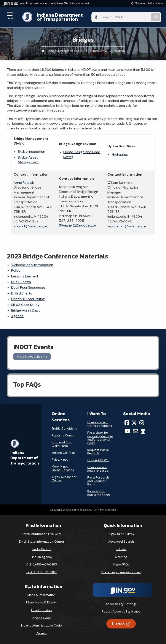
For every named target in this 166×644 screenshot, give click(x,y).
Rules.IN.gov (60, 460)
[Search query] (140, 17)
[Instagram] (142, 423)
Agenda (17, 316)
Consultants (99, 51)
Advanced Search (121, 542)
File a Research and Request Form (98, 481)
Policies (121, 549)
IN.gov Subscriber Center (64, 479)
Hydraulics (120, 155)
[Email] (136, 431)
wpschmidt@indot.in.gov (127, 226)
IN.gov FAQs (121, 564)
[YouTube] (127, 431)
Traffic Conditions (64, 428)
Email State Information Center (42, 542)
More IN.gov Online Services (63, 468)
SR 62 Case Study (25, 305)
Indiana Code (41, 618)
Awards (41, 633)
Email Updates (41, 610)
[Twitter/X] (134, 423)
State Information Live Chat (42, 534)
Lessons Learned (25, 276)
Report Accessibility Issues (121, 611)
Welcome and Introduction (32, 265)
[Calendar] (143, 431)
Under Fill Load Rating (28, 299)
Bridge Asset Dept (26, 310)
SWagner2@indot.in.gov (78, 225)
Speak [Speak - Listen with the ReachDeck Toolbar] (120, 624)
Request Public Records (98, 452)
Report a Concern (65, 435)
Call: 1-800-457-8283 (41, 564)
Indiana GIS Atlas (64, 453)
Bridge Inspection (32, 152)
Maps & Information (41, 595)
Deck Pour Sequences (28, 287)
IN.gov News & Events (41, 602)
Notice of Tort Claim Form (62, 444)
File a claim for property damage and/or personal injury (100, 438)
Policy (16, 270)
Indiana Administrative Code (41, 625)
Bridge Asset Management (28, 160)
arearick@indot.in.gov (31, 226)
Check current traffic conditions (100, 424)
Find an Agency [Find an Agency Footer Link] (42, 557)
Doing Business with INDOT (64, 51)
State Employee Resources (121, 572)
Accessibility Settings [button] (121, 604)
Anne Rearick (24, 183)
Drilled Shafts (22, 293)
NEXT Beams (21, 282)
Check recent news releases (98, 469)
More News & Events (32, 357)
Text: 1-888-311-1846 (42, 572)
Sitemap (121, 557)
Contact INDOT (98, 460)
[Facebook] (127, 423)
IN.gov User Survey (121, 534)
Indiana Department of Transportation (61, 17)
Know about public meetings (99, 493)
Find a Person (42, 549)
